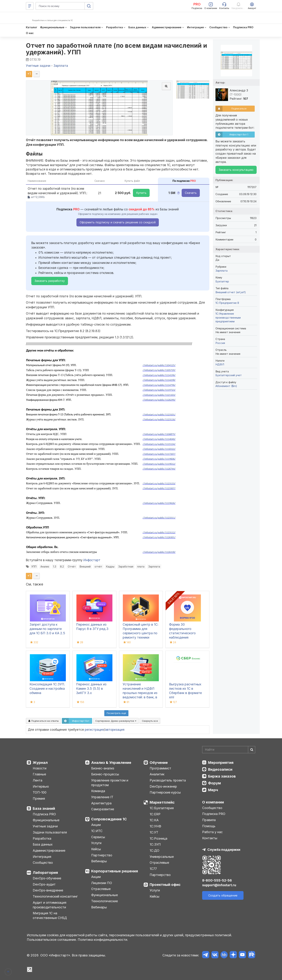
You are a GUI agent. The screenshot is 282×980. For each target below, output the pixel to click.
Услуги (96, 843)
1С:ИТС (97, 831)
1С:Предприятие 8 (227, 303)
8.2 (62, 566)
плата (141, 566)
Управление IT (102, 797)
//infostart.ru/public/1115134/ (159, 444)
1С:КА (154, 820)
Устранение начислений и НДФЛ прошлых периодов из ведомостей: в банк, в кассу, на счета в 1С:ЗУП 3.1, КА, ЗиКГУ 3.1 (140, 697)
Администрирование (49, 851)
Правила (209, 820)
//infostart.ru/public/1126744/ (159, 469)
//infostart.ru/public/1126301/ (159, 537)
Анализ (45, 566)
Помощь (209, 826)
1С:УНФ (155, 826)
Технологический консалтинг (55, 896)
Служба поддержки (224, 850)
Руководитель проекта (168, 780)
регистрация (94, 730)
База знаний (44, 808)
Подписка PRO (44, 814)
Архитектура (101, 803)
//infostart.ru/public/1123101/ (159, 414)
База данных (43, 844)
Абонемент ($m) (226, 386)
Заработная (126, 566)
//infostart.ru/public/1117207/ (159, 454)
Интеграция (42, 857)
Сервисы (98, 837)
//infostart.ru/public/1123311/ (159, 518)
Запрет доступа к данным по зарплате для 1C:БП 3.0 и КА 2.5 (47, 629)
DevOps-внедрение (48, 890)
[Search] (229, 750)
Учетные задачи (45, 826)
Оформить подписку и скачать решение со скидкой (118, 222)
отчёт (98, 566)
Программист (160, 768)
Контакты (210, 838)
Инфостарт (92, 560)
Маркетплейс (162, 802)
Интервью (41, 786)
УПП (34, 566)
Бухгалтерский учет (229, 375)
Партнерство (102, 855)
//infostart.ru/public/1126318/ (159, 552)
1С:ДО (154, 851)
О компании (213, 802)
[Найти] (252, 750)
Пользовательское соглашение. (52, 940)
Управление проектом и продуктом (110, 783)
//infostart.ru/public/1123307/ (159, 488)
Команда (98, 791)
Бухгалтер (222, 281)
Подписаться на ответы (43, 721)
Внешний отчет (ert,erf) (231, 292)
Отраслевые (101, 889)
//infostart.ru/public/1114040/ (159, 439)
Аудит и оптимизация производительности (50, 905)
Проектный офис (165, 885)
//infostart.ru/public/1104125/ (159, 365)
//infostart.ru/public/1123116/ (159, 419)
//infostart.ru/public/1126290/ (159, 400)
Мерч (213, 790)
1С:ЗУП (155, 844)
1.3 (55, 566)
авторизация (115, 730)
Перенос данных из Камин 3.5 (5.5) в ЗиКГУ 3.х (91, 689)
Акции (96, 825)
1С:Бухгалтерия (162, 808)
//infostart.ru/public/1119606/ (159, 459)
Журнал (40, 763)
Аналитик (157, 774)
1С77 (153, 869)
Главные (39, 774)
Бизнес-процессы (105, 774)
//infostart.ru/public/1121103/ (159, 395)
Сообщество (43, 863)
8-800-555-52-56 (217, 880)
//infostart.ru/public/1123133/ (159, 483)
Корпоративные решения (115, 871)
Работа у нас (212, 832)
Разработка (42, 838)
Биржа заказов (222, 776)
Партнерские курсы (165, 792)
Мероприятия (221, 763)
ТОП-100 (40, 792)
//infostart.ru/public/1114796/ (159, 385)
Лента (37, 780)
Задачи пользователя (50, 832)
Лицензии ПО (102, 883)
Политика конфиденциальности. (103, 940)
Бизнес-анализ (103, 768)
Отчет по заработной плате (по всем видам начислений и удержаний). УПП (117, 49)
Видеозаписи (220, 769)
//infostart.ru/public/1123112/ (159, 532)
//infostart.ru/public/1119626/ (159, 503)
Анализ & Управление (111, 763)
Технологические (104, 901)
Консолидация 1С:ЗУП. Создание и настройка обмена (47, 689)
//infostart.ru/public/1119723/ (159, 390)
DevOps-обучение (47, 878)
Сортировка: (116, 721)
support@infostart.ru (219, 885)
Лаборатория (45, 873)
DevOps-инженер (163, 786)
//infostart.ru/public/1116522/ (159, 449)
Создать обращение (223, 895)
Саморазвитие (103, 809)
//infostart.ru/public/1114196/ (159, 375)
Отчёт (72, 566)
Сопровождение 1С (109, 819)
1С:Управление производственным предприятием (228, 317)
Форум (214, 783)
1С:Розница (158, 838)
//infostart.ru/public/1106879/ (159, 434)
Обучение (159, 763)
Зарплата (154, 566)
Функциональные (46, 820)
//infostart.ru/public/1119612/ (159, 464)
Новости (40, 768)
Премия (39, 798)
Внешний (85, 566)
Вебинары (99, 861)
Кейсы (96, 849)
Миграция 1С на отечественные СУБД (50, 915)
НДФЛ (220, 364)
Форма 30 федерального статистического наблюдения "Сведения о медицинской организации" (182, 637)
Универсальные (162, 857)
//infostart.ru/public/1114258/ (159, 380)
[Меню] (30, 6)
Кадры (110, 566)
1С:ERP (155, 814)
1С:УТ (154, 832)
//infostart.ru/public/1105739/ (159, 370)
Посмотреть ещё (116, 713)
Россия (220, 343)
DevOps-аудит (44, 884)
